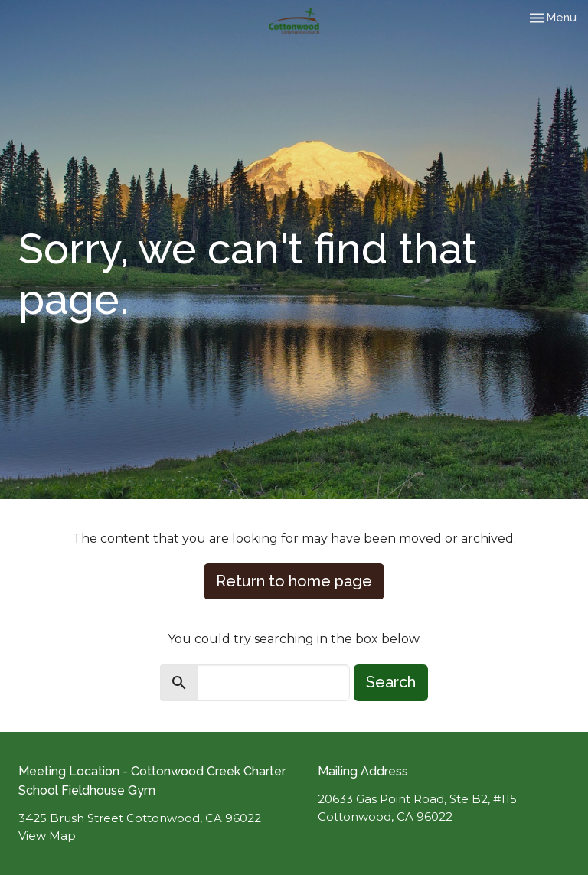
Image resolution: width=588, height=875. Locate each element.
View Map (47, 836)
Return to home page (294, 581)
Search (391, 682)
